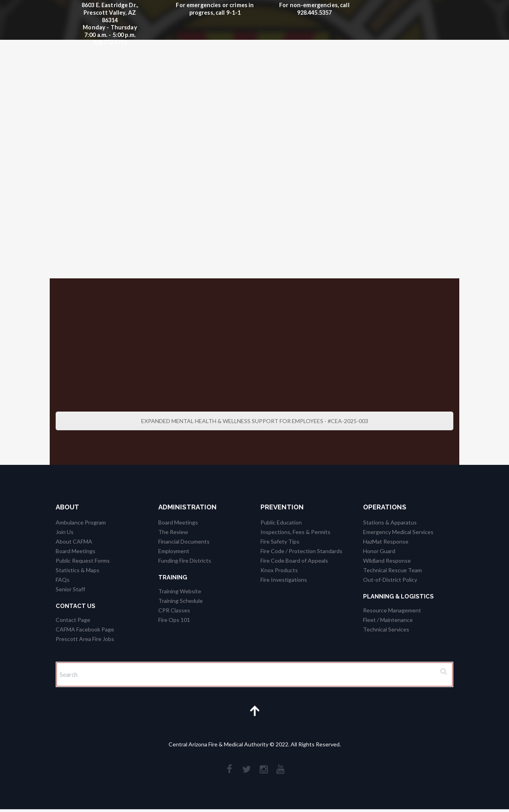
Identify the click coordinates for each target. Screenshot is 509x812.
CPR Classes (174, 610)
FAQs (63, 580)
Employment (174, 551)
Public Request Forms (83, 560)
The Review (173, 532)
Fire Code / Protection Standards (301, 551)
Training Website (180, 591)
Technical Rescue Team (392, 570)
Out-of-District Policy (390, 580)
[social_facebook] (229, 771)
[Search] (254, 675)
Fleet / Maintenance (388, 620)
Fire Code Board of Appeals (294, 560)
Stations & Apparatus (390, 522)
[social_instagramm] (264, 771)
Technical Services (386, 629)
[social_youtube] (282, 771)
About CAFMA (74, 541)
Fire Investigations (284, 580)
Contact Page (73, 620)
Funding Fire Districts (185, 560)
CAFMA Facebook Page (85, 629)
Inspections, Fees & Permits (295, 532)
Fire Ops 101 (174, 620)
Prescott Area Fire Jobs (85, 639)
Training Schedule (181, 601)
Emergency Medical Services (398, 532)
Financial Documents (184, 541)
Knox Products (279, 570)
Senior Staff (70, 589)
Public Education (281, 522)
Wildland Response (387, 560)
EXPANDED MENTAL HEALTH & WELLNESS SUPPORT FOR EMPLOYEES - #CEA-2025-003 (255, 421)
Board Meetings (76, 551)
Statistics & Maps (78, 570)
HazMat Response (386, 541)
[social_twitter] (247, 771)
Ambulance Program (81, 522)
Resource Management (392, 610)
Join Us (65, 532)
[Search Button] (443, 672)
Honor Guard (379, 551)
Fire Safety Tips (280, 541)
